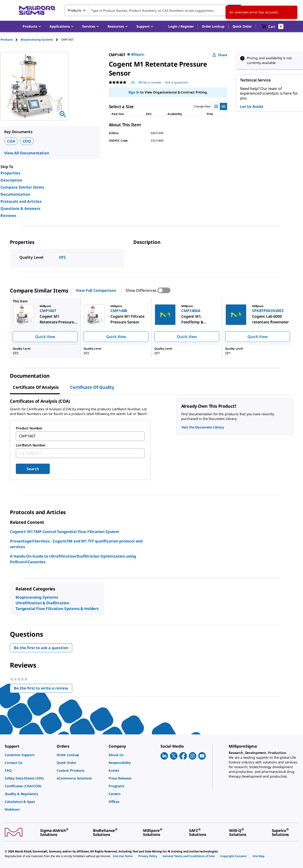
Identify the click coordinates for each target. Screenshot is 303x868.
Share (220, 55)
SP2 (62, 257)
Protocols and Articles (21, 201)
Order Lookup (213, 26)
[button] (181, 26)
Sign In (134, 92)
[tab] (11, 40)
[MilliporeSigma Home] (37, 11)
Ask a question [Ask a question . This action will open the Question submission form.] (177, 82)
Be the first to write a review (43, 689)
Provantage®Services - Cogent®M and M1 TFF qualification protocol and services (76, 544)
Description (11, 180)
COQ (27, 141)
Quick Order (242, 26)
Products (7, 40)
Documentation (15, 194)
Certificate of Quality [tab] (92, 387)
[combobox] (153, 10)
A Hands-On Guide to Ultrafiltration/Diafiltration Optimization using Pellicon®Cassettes (73, 559)
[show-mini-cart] (272, 26)
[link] (28, 755)
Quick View (45, 337)
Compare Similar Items (22, 187)
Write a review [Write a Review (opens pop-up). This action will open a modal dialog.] (150, 82)
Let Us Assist (252, 106)
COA (11, 141)
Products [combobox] (75, 10)
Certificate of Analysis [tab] (36, 387)
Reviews (8, 216)
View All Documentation (27, 153)
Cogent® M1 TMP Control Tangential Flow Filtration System (65, 532)
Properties (10, 173)
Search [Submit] (33, 469)
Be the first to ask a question (41, 648)
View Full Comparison (96, 290)
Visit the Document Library (203, 427)
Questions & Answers (20, 208)
